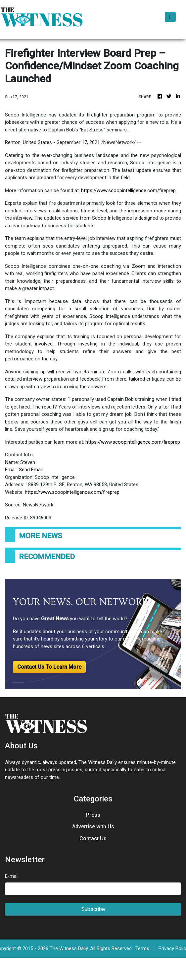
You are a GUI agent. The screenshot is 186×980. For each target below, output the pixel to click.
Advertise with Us (93, 827)
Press (93, 815)
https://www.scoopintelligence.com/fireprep (128, 190)
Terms (142, 948)
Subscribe (93, 909)
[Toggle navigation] (170, 17)
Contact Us (93, 838)
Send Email (31, 470)
